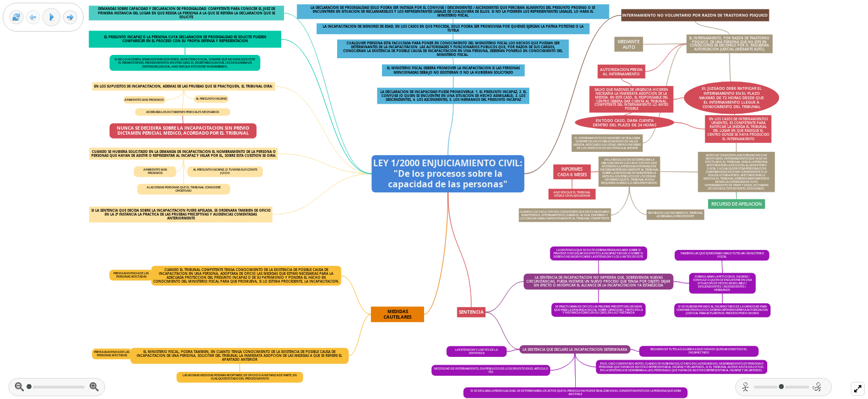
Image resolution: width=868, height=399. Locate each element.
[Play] (51, 17)
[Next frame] (70, 17)
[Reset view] (16, 17)
